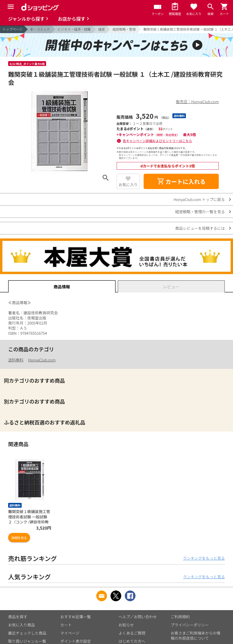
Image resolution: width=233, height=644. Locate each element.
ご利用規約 (180, 617)
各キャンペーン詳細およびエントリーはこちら (157, 141)
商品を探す (18, 617)
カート (66, 625)
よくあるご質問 (132, 633)
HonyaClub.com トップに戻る (199, 199)
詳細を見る (19, 538)
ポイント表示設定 (76, 641)
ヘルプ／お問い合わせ (138, 617)
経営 (102, 29)
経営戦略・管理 (124, 29)
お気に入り (128, 185)
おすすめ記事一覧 (76, 617)
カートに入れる (181, 181)
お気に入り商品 (22, 625)
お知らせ (126, 625)
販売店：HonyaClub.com (197, 102)
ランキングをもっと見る (204, 558)
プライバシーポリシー (190, 625)
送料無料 (16, 360)
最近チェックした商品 (27, 633)
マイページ (70, 633)
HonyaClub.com (42, 360)
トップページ (12, 29)
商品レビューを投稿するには (200, 228)
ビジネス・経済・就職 (74, 29)
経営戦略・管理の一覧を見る (200, 212)
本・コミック (40, 29)
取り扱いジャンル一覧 (27, 641)
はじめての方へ (132, 641)
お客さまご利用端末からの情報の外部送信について (195, 635)
